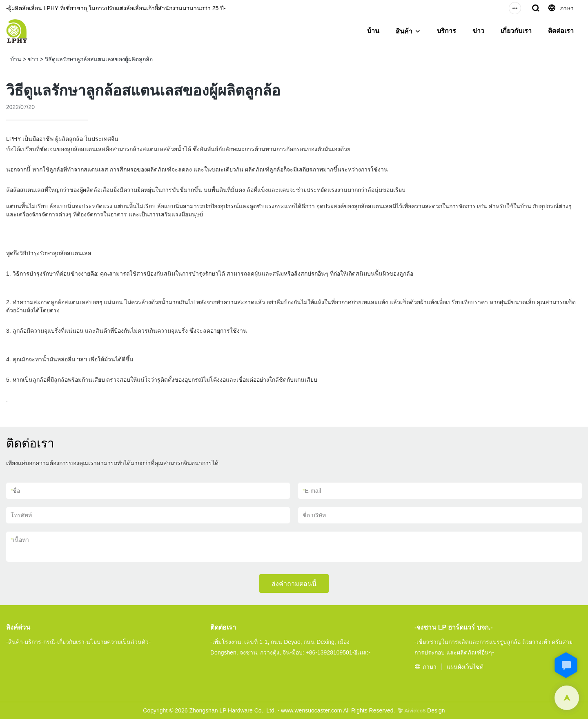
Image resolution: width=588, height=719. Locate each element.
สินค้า (404, 31)
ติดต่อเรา (561, 31)
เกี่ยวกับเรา (516, 31)
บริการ (447, 31)
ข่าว (478, 31)
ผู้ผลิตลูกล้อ (68, 139)
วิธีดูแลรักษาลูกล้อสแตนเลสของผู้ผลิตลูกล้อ (99, 59)
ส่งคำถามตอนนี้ (294, 584)
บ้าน (373, 31)
